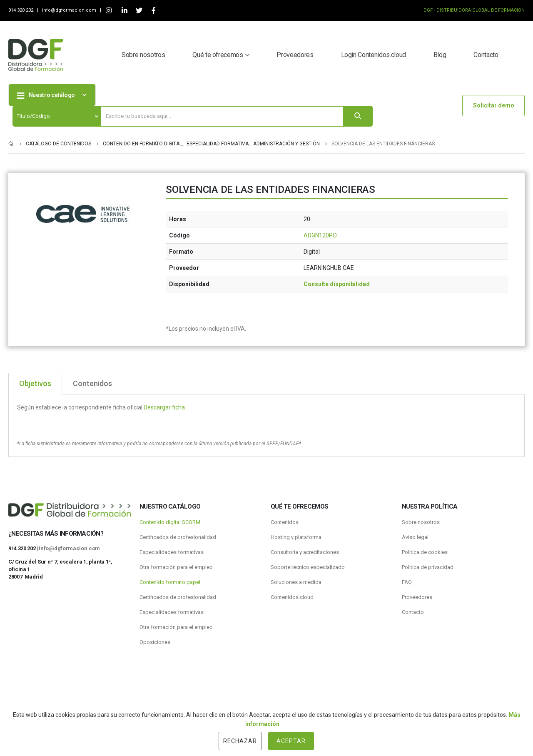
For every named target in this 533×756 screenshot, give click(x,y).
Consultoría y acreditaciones (305, 552)
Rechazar (240, 741)
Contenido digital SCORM (170, 522)
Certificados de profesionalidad (178, 537)
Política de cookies (425, 552)
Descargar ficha (164, 407)
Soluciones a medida (296, 582)
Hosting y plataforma (296, 537)
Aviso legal (415, 537)
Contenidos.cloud (292, 597)
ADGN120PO (320, 235)
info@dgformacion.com (70, 10)
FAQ (407, 582)
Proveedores (295, 55)
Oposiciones (155, 642)
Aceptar (291, 741)
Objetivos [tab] (35, 383)
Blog (440, 55)
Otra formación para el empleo (176, 567)
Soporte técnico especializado (308, 567)
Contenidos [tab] (92, 383)
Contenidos (285, 522)
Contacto (486, 55)
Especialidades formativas (172, 552)
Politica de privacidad (428, 567)
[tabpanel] (266, 426)
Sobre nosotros (143, 55)
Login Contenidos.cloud (374, 55)
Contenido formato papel (170, 582)
